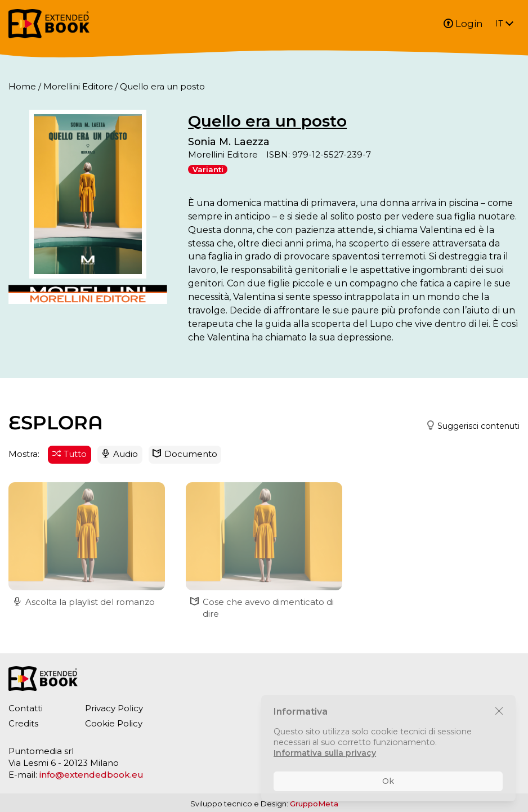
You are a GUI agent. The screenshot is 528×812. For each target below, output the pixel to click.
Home (22, 86)
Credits (23, 723)
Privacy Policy (114, 708)
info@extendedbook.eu (91, 775)
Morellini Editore (78, 86)
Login (463, 24)
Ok (388, 781)
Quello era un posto (267, 121)
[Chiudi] (499, 712)
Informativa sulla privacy (325, 753)
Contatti (26, 708)
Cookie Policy (114, 723)
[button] (468, 426)
